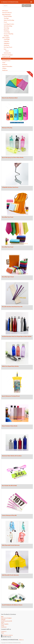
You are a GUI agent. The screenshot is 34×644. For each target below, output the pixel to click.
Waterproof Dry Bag (7, 128)
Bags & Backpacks (6, 15)
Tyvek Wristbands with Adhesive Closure (12, 605)
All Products (5, 11)
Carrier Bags (7, 32)
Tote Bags (6, 18)
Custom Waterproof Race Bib (9, 515)
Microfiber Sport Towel (8, 277)
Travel (4, 63)
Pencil (7, 51)
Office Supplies (6, 38)
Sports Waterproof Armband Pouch (11, 396)
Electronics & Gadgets (8, 55)
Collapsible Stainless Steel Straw (10, 187)
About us (21, 640)
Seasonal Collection (7, 13)
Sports (3, 623)
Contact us (4, 631)
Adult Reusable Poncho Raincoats (10, 575)
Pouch (5, 22)
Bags (2, 617)
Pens (5, 49)
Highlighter (7, 43)
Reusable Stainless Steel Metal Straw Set (12, 307)
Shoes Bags (7, 28)
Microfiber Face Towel (8, 217)
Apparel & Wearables (7, 66)
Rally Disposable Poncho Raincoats (11, 545)
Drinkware (5, 64)
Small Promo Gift (6, 57)
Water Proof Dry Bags (9, 20)
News (2, 633)
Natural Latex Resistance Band (10, 98)
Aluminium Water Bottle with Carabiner (12, 456)
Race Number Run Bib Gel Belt (9, 485)
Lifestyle (3, 620)
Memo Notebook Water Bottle (10, 426)
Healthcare (5, 70)
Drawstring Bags (8, 16)
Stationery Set (7, 53)
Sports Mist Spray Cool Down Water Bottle (13, 157)
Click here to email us (8, 635)
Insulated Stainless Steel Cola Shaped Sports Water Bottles (17, 336)
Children (4, 68)
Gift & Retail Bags (8, 26)
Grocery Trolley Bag (8, 34)
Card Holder (7, 39)
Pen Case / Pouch (8, 47)
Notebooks (6, 45)
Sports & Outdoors (7, 59)
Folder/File (6, 41)
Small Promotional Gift (7, 621)
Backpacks (6, 30)
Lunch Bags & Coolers (9, 24)
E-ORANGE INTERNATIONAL (10, 2)
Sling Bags (6, 36)
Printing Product (6, 61)
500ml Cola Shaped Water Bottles (10, 366)
